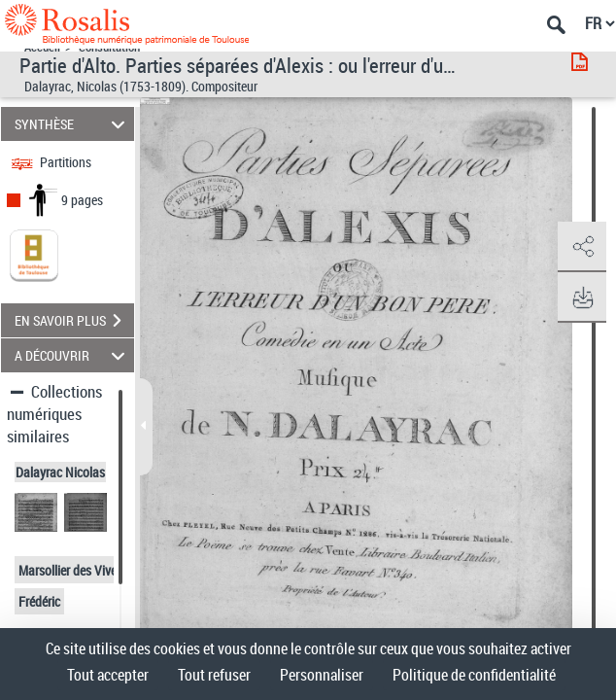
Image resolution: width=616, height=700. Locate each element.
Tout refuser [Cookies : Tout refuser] (214, 675)
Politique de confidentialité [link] (474, 675)
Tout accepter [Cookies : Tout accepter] (108, 675)
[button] (582, 247)
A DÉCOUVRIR (72, 355)
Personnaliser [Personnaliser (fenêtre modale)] (322, 675)
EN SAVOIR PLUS (74, 321)
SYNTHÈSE (72, 124)
